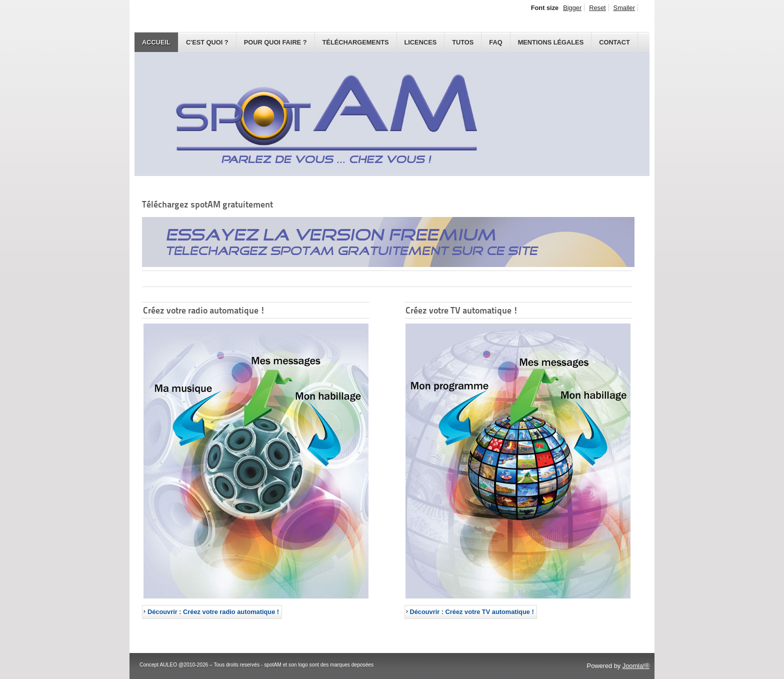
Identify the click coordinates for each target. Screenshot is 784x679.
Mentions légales (551, 42)
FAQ (495, 42)
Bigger (572, 8)
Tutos (463, 42)
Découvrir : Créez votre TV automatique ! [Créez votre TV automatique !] (472, 612)
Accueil (156, 42)
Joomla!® (636, 666)
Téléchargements (356, 42)
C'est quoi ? (207, 42)
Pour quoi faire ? (275, 42)
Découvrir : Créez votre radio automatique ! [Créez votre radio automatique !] (213, 612)
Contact (614, 42)
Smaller (624, 8)
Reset (597, 8)
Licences (421, 42)
